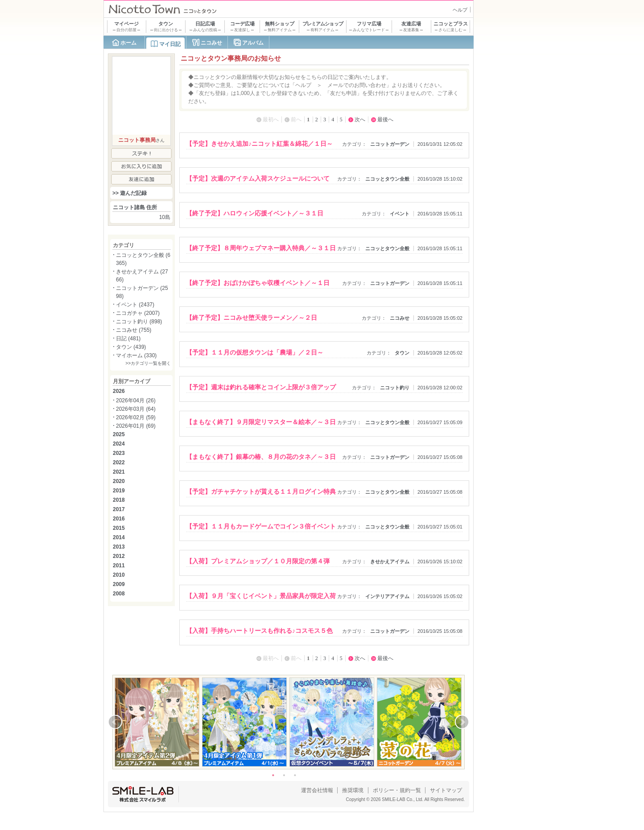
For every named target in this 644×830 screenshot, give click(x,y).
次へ (360, 120)
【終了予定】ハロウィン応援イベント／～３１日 (255, 213)
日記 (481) (128, 339)
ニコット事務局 (137, 140)
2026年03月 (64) (136, 409)
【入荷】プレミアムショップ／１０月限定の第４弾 (258, 561)
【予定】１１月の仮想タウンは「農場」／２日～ (255, 352)
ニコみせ (211, 43)
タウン (402, 353)
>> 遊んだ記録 (130, 193)
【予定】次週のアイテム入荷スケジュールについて (258, 178)
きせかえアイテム (390, 562)
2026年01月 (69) (136, 426)
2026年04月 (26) (136, 401)
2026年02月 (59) (136, 417)
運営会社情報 (317, 790)
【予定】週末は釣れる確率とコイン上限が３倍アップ (261, 387)
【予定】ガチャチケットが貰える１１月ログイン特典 (261, 491)
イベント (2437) (135, 305)
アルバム (253, 43)
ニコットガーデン (390, 144)
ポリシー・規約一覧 (397, 790)
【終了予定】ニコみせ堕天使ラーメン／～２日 (252, 318)
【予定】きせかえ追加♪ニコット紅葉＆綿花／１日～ (259, 144)
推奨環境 (353, 790)
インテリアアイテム (387, 596)
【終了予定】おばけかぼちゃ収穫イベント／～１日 (258, 283)
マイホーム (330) (136, 355)
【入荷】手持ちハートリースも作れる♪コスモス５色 (259, 631)
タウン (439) (131, 347)
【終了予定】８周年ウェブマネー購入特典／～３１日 (261, 248)
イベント (400, 214)
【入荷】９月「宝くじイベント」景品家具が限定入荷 (261, 596)
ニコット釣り (395, 388)
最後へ (385, 120)
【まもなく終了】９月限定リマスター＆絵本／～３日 (261, 422)
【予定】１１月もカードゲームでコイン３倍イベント (261, 526)
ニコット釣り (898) (139, 322)
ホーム (128, 43)
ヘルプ (460, 10)
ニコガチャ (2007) (138, 313)
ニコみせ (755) (134, 330)
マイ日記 (170, 44)
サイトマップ (446, 790)
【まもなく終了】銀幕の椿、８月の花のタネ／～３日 (261, 457)
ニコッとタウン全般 (387, 179)
